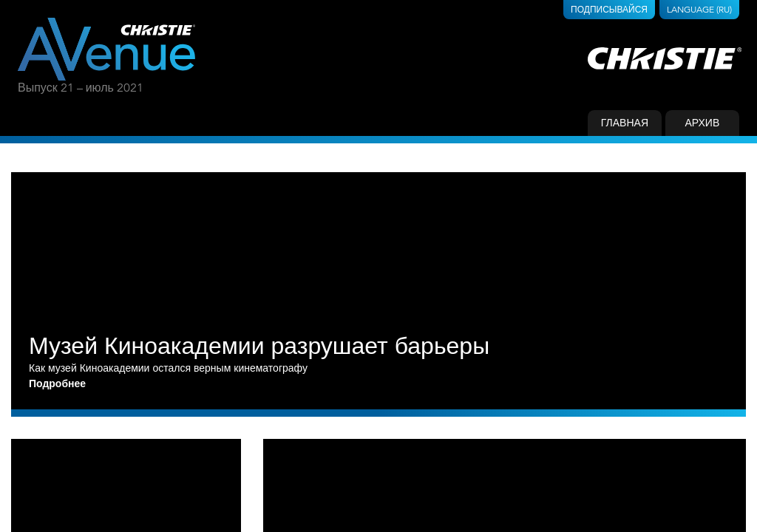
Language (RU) (699, 9)
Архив (702, 123)
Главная (625, 123)
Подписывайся (609, 9)
